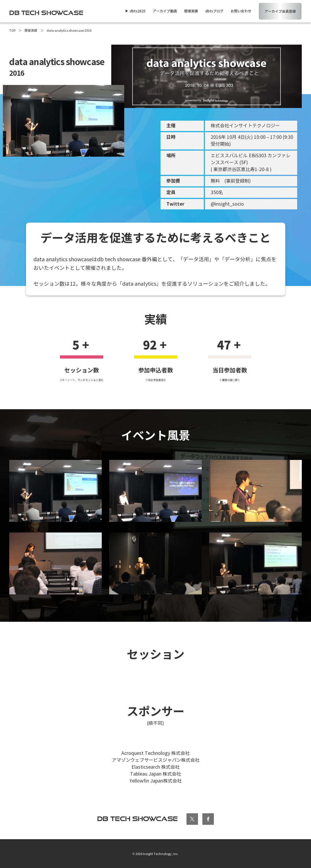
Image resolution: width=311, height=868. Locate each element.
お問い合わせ (241, 11)
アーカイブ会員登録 (280, 11)
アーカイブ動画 (165, 11)
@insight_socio (227, 204)
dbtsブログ (214, 11)
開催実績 (191, 11)
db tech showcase (137, 819)
